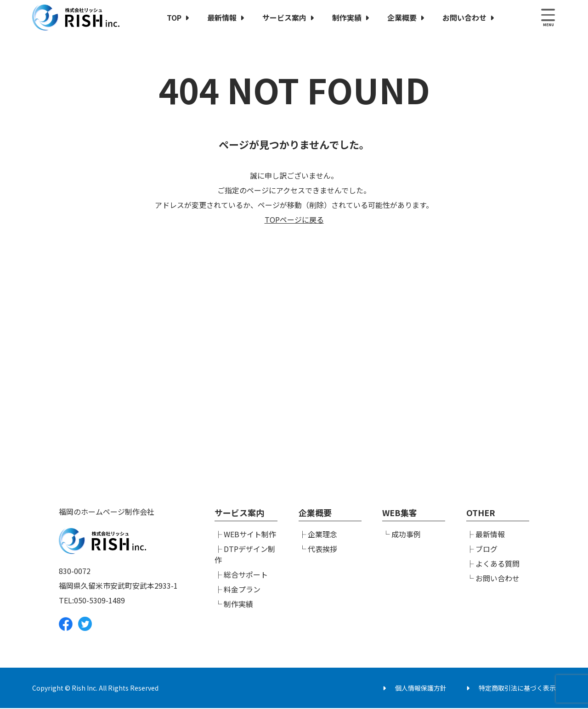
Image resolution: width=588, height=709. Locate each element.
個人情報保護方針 (421, 689)
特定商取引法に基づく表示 (517, 689)
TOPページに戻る (294, 219)
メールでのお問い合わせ (411, 414)
